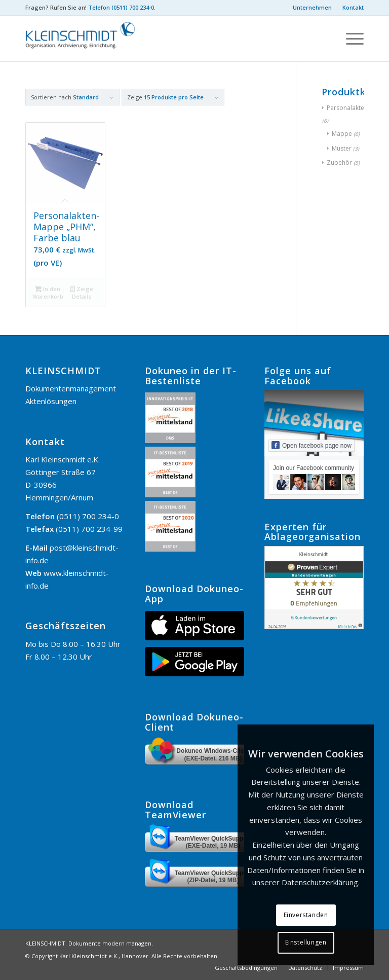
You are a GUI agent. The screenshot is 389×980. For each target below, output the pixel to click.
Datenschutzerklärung (320, 882)
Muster (342, 148)
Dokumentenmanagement (71, 388)
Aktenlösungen (51, 401)
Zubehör (339, 162)
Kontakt (353, 7)
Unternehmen (312, 7)
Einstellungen (306, 942)
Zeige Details (82, 293)
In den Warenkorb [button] (48, 293)
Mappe (342, 134)
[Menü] (350, 39)
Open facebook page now (312, 445)
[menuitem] (313, 8)
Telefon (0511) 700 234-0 (121, 7)
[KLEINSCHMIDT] (87, 39)
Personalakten (347, 108)
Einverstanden (306, 915)
